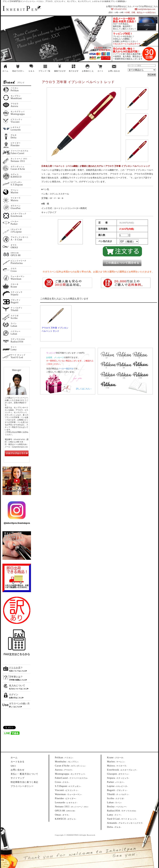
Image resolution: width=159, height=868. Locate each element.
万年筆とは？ (16, 677)
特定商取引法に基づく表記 (24, 782)
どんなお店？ (16, 668)
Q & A (31, 71)
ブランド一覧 (44, 71)
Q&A (13, 766)
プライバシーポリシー (22, 786)
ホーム (5, 71)
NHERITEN (20, 10)
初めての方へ (18, 71)
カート (100, 71)
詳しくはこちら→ (84, 389)
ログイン (14, 695)
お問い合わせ (114, 71)
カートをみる (18, 762)
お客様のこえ (88, 71)
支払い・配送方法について (24, 774)
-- (64, 758)
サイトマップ (18, 778)
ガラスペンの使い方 (19, 704)
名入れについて (17, 686)
